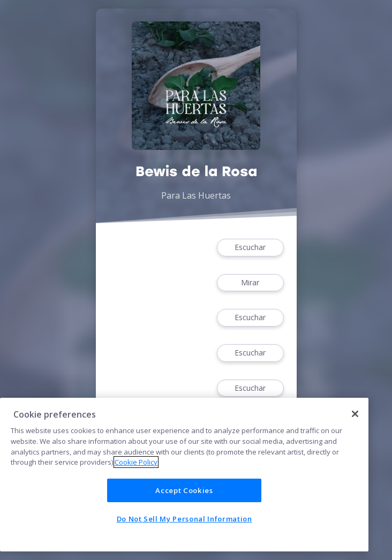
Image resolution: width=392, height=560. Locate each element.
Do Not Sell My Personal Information (184, 519)
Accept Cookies (184, 490)
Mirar (250, 283)
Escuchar (250, 248)
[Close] (355, 414)
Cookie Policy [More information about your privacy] (136, 462)
